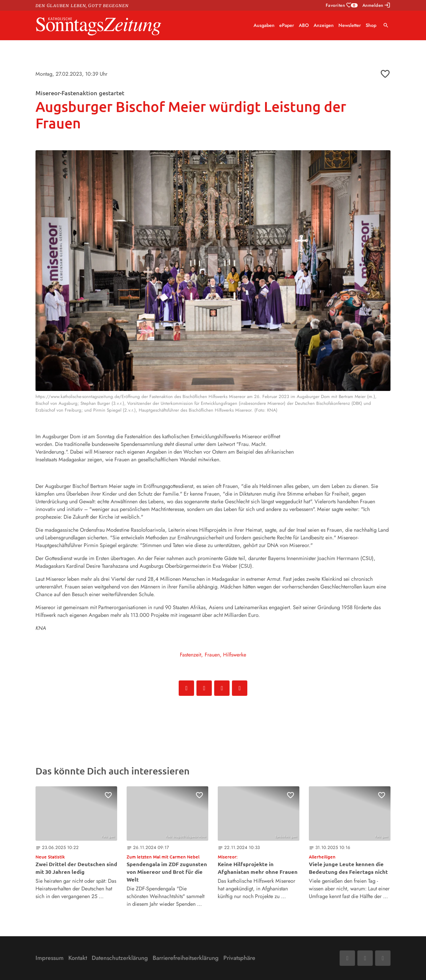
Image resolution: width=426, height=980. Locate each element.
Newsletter (350, 25)
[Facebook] (347, 958)
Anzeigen (324, 25)
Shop (371, 25)
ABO (304, 25)
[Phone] (383, 958)
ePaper (287, 25)
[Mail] (365, 958)
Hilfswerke (235, 655)
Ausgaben (264, 25)
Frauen (212, 655)
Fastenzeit (191, 655)
